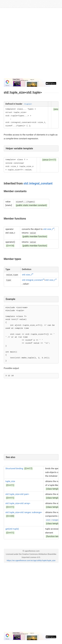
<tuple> (28, 104)
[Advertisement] (31, 44)
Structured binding (14, 468)
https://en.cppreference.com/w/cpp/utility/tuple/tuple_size (31, 561)
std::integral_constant (38, 183)
